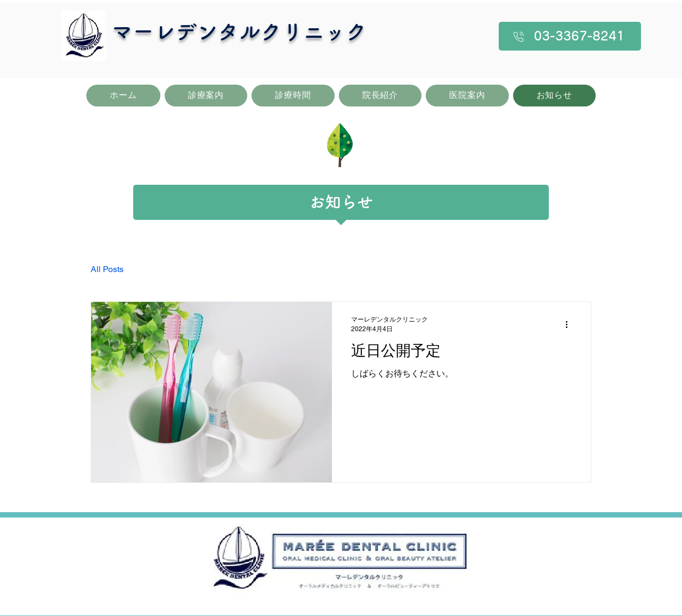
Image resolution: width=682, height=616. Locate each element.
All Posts (107, 269)
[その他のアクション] (570, 324)
